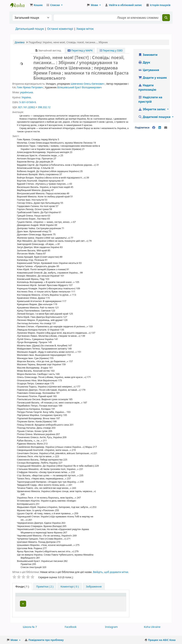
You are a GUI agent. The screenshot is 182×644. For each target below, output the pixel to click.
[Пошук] (166, 18)
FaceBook (71, 631)
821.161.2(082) (27, 107)
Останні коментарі (60, 29)
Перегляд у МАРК (80, 50)
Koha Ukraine (152, 631)
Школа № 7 (30, 631)
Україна (26, 97)
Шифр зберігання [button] (89, 600)
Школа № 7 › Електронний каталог (19, 5)
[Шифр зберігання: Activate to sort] (94, 599)
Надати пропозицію (147, 87)
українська (26, 92)
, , (68, 42)
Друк (144, 62)
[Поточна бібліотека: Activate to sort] (62, 599)
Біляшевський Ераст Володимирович (80, 87)
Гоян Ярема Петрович (30, 87)
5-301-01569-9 (27, 102)
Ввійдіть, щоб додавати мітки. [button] (111, 572)
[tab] (45, 587)
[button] (36, 5)
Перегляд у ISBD (111, 50)
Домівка (20, 42)
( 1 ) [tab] (22, 586)
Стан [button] (116, 600)
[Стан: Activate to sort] (119, 599)
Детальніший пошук (30, 29)
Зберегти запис (152, 109)
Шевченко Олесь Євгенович (87, 84)
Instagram (111, 631)
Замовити (148, 55)
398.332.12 (44, 107)
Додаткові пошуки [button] (155, 117)
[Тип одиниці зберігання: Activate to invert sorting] (32, 599)
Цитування (149, 70)
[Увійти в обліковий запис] (123, 5)
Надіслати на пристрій (150, 99)
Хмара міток (85, 29)
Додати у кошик (153, 78)
